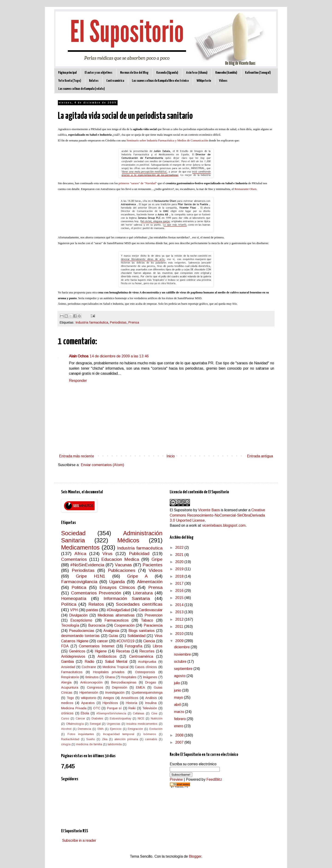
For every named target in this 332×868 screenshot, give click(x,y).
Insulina (151, 703)
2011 (180, 627)
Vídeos (223, 81)
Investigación (115, 693)
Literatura (143, 593)
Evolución (156, 729)
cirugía (66, 744)
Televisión (150, 708)
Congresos (95, 687)
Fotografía (133, 646)
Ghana (110, 677)
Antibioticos (107, 656)
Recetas (123, 651)
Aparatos (88, 703)
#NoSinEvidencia (87, 565)
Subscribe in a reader (79, 840)
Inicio (171, 456)
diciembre (182, 647)
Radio (89, 662)
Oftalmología (75, 724)
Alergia (66, 682)
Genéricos (77, 651)
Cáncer (80, 718)
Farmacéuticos (72, 672)
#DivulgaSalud (118, 610)
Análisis (151, 698)
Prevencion (154, 615)
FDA (65, 646)
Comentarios (74, 559)
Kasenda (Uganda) (167, 73)
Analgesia (111, 631)
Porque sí (114, 708)
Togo (70, 698)
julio (178, 683)
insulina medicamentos (142, 724)
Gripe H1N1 (91, 576)
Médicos (128, 540)
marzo (180, 712)
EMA (101, 729)
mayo (179, 697)
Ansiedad (68, 667)
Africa (80, 554)
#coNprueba (147, 662)
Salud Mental (116, 662)
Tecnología (70, 625)
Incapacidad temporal (119, 734)
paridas (92, 610)
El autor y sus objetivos (98, 73)
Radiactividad (70, 739)
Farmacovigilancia (79, 582)
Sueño (91, 739)
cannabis (151, 739)
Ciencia (149, 641)
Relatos (94, 81)
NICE (141, 718)
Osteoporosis (145, 672)
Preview (176, 779)
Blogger (195, 856)
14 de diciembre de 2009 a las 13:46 (119, 356)
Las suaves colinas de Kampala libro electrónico (160, 81)
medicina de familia (89, 744)
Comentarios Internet (97, 646)
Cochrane (89, 667)
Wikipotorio (204, 81)
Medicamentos (80, 547)
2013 (180, 612)
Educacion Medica (120, 559)
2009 (180, 641)
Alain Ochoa (79, 356)
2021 (180, 555)
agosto (180, 676)
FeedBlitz (214, 779)
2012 (180, 619)
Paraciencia (153, 625)
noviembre (183, 654)
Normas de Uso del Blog (134, 73)
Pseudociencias (82, 631)
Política (69, 604)
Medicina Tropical (116, 667)
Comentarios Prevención (96, 593)
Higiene (101, 651)
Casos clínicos (146, 667)
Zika (105, 739)
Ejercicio (116, 729)
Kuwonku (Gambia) (226, 73)
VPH (74, 610)
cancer (102, 641)
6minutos (92, 677)
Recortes (147, 651)
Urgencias (114, 724)
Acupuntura (70, 687)
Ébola (85, 713)
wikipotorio (89, 698)
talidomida (115, 744)
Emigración (135, 729)
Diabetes (97, 718)
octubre (181, 662)
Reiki (132, 708)
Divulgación (78, 615)
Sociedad (73, 533)
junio (178, 690)
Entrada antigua (260, 456)
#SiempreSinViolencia (111, 713)
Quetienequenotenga (147, 693)
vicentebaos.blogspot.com (224, 525)
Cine (154, 713)
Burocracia (97, 625)
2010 (180, 634)
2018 (180, 576)
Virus (107, 554)
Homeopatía (74, 598)
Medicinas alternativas (116, 615)
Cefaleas (139, 713)
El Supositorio (181, 510)
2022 (180, 548)
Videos (156, 570)
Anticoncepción (91, 682)
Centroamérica (115, 81)
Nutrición (157, 718)
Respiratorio (70, 677)
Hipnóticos (110, 703)
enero (179, 726)
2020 (180, 562)
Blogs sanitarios (142, 631)
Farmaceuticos (117, 620)
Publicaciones (122, 570)
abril (178, 705)
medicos (67, 703)
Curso (65, 718)
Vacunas (123, 565)
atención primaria (126, 739)
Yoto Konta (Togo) (70, 81)
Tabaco (147, 620)
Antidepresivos (73, 656)
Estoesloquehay (120, 718)
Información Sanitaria (127, 598)
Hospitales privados (109, 672)
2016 (180, 591)
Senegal (95, 724)
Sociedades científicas (139, 604)
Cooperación (124, 625)
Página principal (67, 73)
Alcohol (66, 729)
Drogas (151, 682)
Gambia (67, 662)
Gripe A (137, 576)
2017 (180, 583)
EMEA (141, 687)
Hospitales (129, 677)
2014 (180, 605)
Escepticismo (81, 620)
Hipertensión (89, 693)
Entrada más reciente (77, 456)
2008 (180, 735)
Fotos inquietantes (81, 734)
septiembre (184, 669)
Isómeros (150, 734)
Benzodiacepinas (124, 682)
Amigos (109, 698)
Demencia (84, 729)
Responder (78, 381)
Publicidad (139, 554)
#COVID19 (125, 641)
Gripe (157, 559)
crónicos (67, 713)
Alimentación (150, 582)
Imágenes (150, 677)
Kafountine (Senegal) (258, 73)
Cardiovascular (151, 610)
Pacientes (153, 565)
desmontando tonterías (80, 636)
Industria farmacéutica (92, 322)
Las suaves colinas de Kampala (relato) (82, 89)
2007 (180, 742)
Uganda (117, 582)
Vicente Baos (209, 510)
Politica (79, 587)
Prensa (134, 322)
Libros (158, 646)
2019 (180, 569)
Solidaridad (136, 636)
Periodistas (118, 322)
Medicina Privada (74, 708)
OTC (97, 708)
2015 (180, 598)
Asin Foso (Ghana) (197, 73)
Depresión (120, 687)
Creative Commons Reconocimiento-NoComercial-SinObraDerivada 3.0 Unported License (217, 515)
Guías (113, 636)
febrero (180, 719)
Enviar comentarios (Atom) (102, 465)
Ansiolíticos (130, 698)
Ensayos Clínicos (117, 587)
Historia (132, 703)
